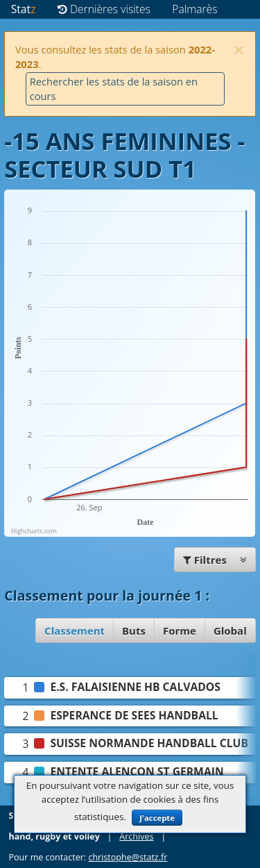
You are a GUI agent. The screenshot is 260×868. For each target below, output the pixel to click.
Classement (75, 631)
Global (230, 631)
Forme (180, 631)
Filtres (215, 560)
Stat (24, 9)
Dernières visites (104, 9)
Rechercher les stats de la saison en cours (114, 89)
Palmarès (194, 9)
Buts (134, 631)
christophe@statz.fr (128, 857)
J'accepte (157, 818)
